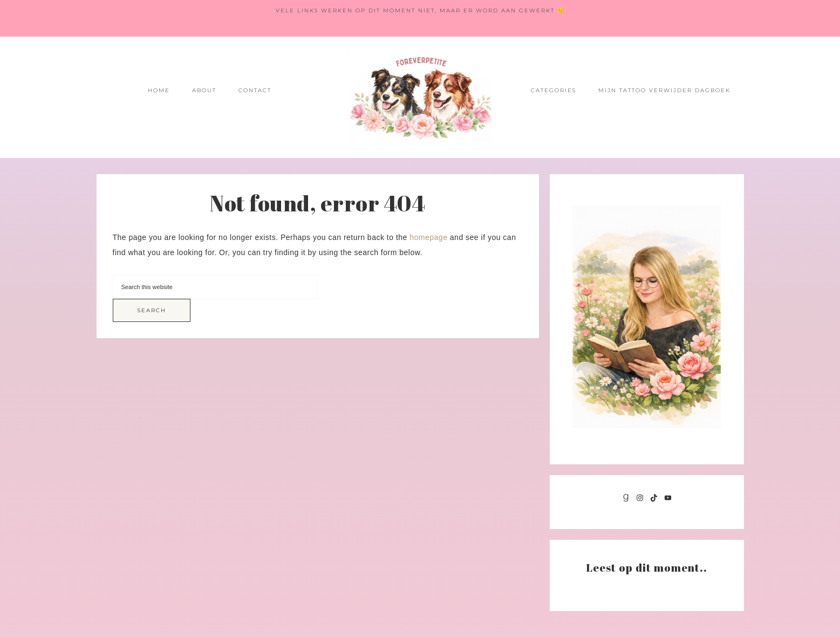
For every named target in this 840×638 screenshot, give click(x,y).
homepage (428, 237)
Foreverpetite (420, 97)
